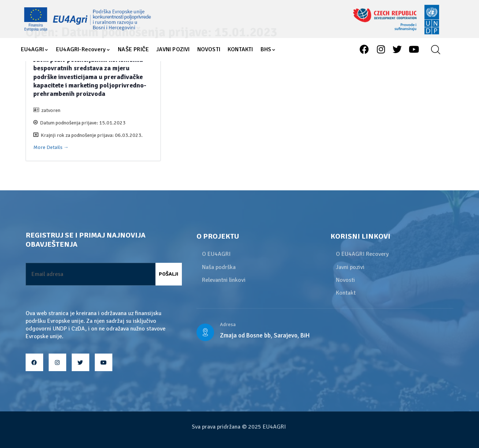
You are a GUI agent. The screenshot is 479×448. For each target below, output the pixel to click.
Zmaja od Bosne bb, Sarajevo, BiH (265, 335)
